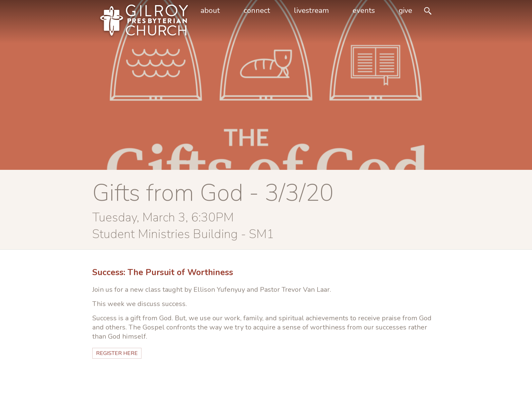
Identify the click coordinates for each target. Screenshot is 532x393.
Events (364, 11)
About (210, 11)
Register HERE (117, 353)
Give (405, 11)
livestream (311, 11)
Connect (257, 11)
